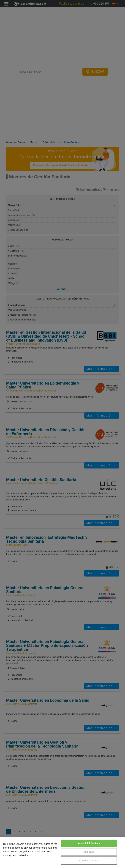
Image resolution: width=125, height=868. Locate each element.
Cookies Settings (89, 861)
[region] (63, 853)
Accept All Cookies (89, 843)
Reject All (89, 852)
